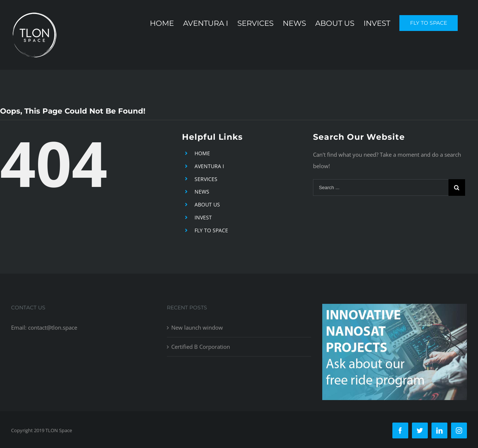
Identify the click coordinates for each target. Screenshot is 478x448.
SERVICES (206, 179)
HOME (202, 153)
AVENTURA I (209, 166)
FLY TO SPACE (211, 230)
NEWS (202, 192)
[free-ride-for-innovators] (395, 309)
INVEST (203, 217)
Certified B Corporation (201, 347)
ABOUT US (207, 204)
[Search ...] (381, 187)
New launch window (197, 327)
